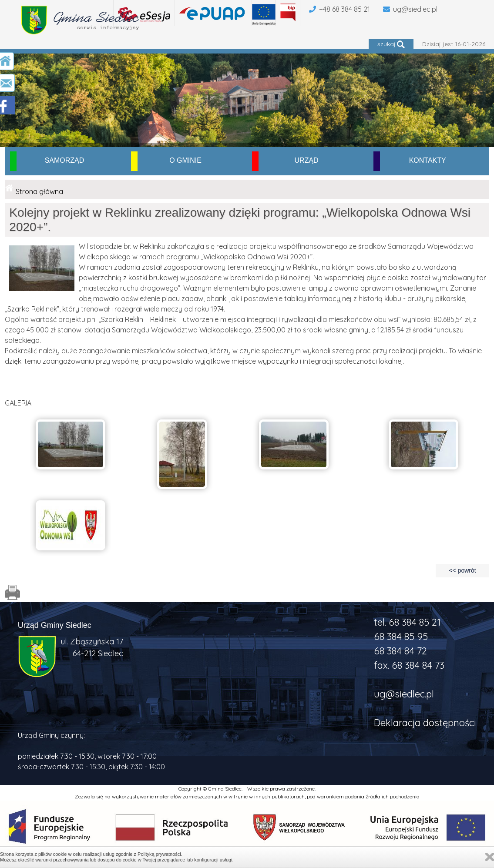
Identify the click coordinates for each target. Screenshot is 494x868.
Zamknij (490, 857)
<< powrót (462, 570)
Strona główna (39, 191)
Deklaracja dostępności (425, 723)
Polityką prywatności (159, 854)
